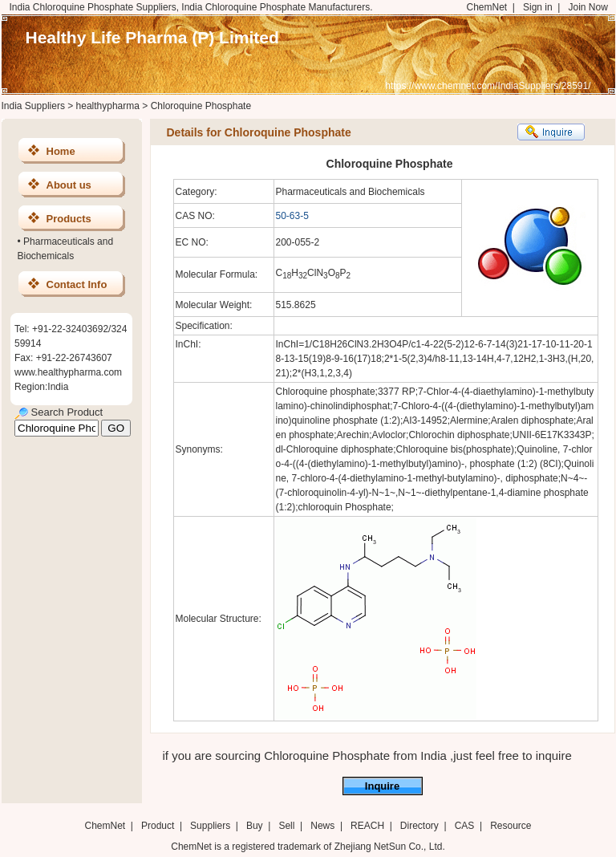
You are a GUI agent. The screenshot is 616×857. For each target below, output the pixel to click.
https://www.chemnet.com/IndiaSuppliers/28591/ (488, 86)
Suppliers (210, 826)
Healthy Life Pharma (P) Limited (152, 37)
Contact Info (77, 284)
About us (69, 185)
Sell (286, 826)
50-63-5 (292, 216)
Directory (419, 826)
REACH (367, 826)
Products (69, 219)
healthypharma (108, 106)
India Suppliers (33, 106)
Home (61, 151)
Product (159, 826)
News (322, 826)
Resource (511, 826)
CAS (465, 826)
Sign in (538, 7)
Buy (255, 826)
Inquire (382, 786)
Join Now (588, 7)
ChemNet (487, 7)
